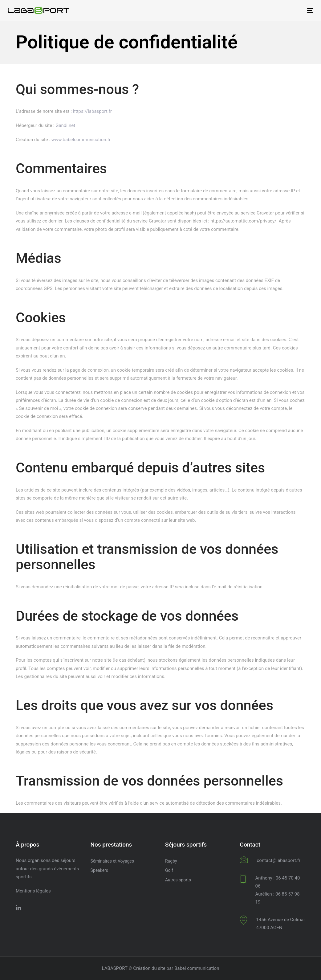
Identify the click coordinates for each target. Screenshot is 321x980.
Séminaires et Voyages (112, 861)
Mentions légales (33, 891)
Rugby (171, 861)
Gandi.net (65, 125)
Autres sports (178, 880)
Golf (169, 870)
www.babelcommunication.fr (81, 140)
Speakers (100, 870)
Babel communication (197, 968)
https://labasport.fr (92, 111)
